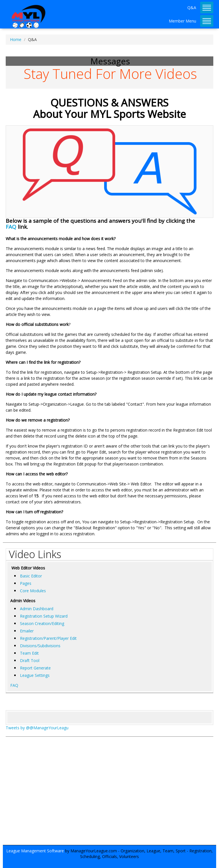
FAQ (11, 227)
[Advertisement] (109, 794)
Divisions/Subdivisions (40, 646)
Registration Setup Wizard (44, 616)
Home (16, 39)
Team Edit (29, 653)
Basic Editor (31, 576)
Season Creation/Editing (42, 623)
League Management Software (35, 851)
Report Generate (35, 668)
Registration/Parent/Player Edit (48, 638)
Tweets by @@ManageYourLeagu (37, 728)
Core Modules (33, 591)
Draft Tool (30, 660)
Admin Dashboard (37, 609)
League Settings (35, 675)
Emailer (27, 631)
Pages (26, 583)
